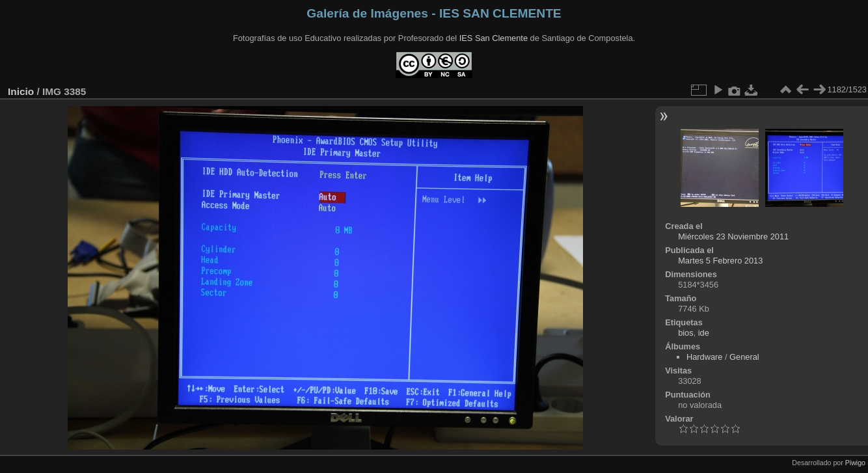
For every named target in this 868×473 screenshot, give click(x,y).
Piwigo (855, 463)
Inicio (21, 91)
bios (685, 333)
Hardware (704, 357)
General (744, 357)
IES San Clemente (494, 38)
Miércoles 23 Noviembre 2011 (733, 236)
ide (704, 333)
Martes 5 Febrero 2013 (720, 261)
